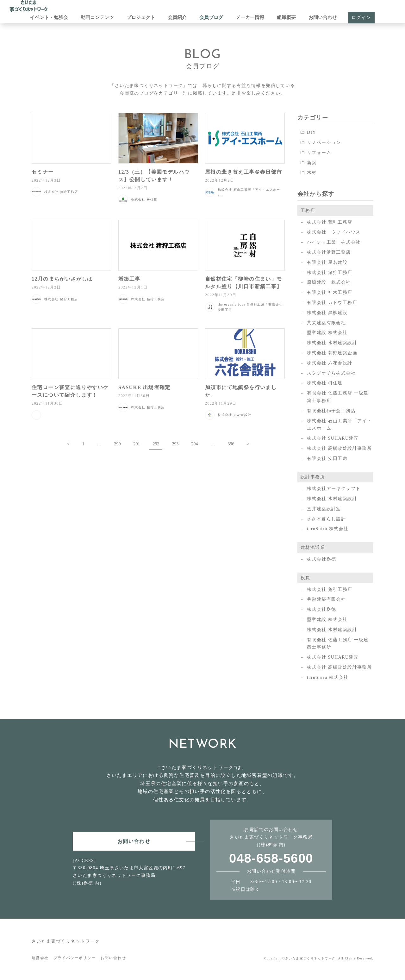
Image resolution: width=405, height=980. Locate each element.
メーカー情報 (250, 17)
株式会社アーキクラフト (334, 489)
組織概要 (286, 17)
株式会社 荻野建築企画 (332, 353)
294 (194, 444)
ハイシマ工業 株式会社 (334, 242)
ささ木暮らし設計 (326, 519)
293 (175, 444)
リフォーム (319, 153)
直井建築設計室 (324, 509)
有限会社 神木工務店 (330, 292)
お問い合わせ (323, 17)
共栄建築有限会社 (326, 323)
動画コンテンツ (97, 17)
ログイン (361, 18)
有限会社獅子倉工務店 (331, 411)
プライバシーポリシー (75, 958)
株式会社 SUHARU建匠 (333, 438)
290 (117, 444)
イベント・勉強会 (49, 17)
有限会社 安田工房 (327, 459)
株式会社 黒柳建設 (327, 313)
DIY (312, 132)
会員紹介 (177, 17)
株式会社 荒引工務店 (330, 222)
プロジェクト (141, 17)
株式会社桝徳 (321, 559)
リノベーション (324, 143)
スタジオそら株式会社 (331, 373)
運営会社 (40, 958)
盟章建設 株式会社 (327, 333)
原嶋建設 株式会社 (329, 282)
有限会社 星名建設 (327, 262)
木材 (312, 173)
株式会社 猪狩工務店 (330, 273)
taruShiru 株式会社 (328, 529)
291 (137, 444)
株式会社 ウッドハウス (334, 232)
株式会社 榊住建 (325, 383)
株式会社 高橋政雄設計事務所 (339, 448)
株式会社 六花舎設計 (330, 363)
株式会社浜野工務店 (329, 252)
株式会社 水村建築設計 (332, 343)
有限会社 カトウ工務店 (332, 303)
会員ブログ (211, 17)
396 (231, 444)
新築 (312, 163)
